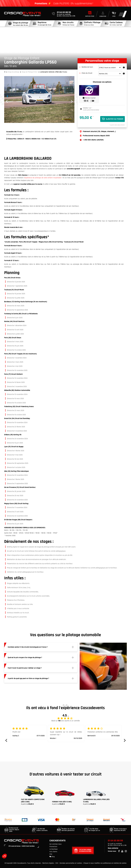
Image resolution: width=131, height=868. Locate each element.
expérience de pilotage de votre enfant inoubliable (43, 178)
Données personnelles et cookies (71, 863)
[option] (39, 100)
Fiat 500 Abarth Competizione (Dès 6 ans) (33, 801)
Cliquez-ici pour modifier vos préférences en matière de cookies (105, 863)
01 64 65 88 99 (115, 841)
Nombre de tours (86, 67)
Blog (52, 857)
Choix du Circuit (86, 73)
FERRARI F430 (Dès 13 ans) (62, 802)
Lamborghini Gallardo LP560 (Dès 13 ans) (96, 801)
